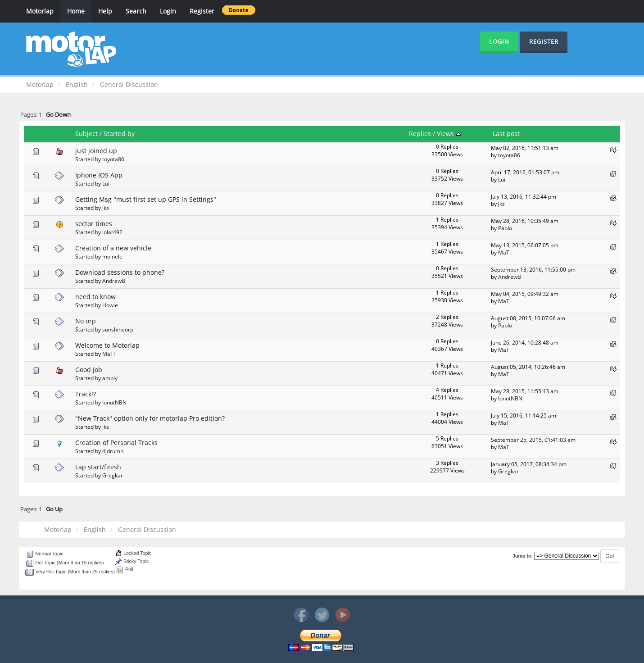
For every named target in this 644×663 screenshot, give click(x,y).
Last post (506, 134)
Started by (119, 134)
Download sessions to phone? (120, 272)
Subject (86, 134)
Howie (110, 305)
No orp (86, 321)
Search (136, 11)
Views (449, 134)
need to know (95, 297)
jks (106, 208)
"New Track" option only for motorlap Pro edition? (150, 418)
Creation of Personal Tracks (116, 443)
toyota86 (113, 159)
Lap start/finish (98, 467)
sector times (94, 224)
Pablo (505, 228)
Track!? (86, 394)
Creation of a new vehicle (113, 248)
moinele (112, 256)
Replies (420, 134)
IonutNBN (114, 402)
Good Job (89, 370)
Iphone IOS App (99, 175)
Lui (106, 183)
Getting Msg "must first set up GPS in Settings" (146, 199)
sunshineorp (118, 329)
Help (105, 11)
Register (202, 11)
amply (110, 378)
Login (168, 11)
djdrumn (113, 451)
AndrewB (114, 281)
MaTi (504, 252)
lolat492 (112, 232)
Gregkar (113, 475)
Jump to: (523, 556)
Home (76, 11)
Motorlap (40, 11)
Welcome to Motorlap (107, 345)
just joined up (96, 151)
